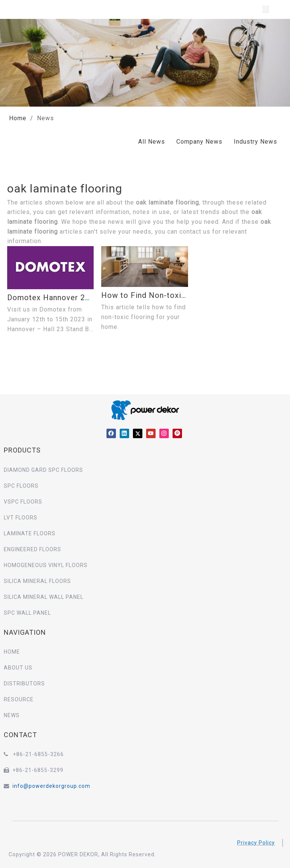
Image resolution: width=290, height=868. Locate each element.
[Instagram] (164, 433)
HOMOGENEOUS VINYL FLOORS (46, 565)
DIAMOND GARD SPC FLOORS (43, 470)
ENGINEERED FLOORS (32, 549)
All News (152, 142)
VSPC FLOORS (23, 502)
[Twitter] (138, 433)
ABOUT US (18, 668)
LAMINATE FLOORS (30, 533)
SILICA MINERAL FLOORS (37, 581)
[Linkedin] (124, 433)
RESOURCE (19, 699)
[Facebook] (111, 433)
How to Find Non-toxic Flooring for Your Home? (144, 295)
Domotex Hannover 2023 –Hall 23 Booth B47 (50, 298)
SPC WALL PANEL (27, 613)
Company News (199, 142)
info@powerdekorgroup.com (51, 786)
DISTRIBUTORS (24, 684)
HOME (12, 652)
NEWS (12, 715)
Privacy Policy (256, 843)
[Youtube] (151, 433)
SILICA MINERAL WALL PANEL (44, 597)
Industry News (255, 142)
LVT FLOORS (21, 518)
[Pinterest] (177, 433)
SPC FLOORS (21, 486)
